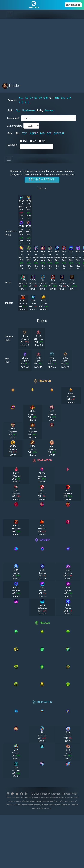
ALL (21, 98)
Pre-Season (29, 110)
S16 (27, 103)
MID (42, 133)
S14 (69, 98)
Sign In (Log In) (73, 5)
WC (35, 141)
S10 (46, 98)
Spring (40, 110)
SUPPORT (59, 133)
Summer (49, 110)
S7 (31, 98)
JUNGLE (34, 133)
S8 (36, 98)
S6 (27, 98)
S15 (21, 103)
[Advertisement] (28, 49)
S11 (52, 98)
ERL (44, 141)
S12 (57, 98)
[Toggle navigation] (10, 14)
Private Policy (70, 794)
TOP (25, 133)
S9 (40, 98)
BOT (49, 133)
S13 (63, 98)
